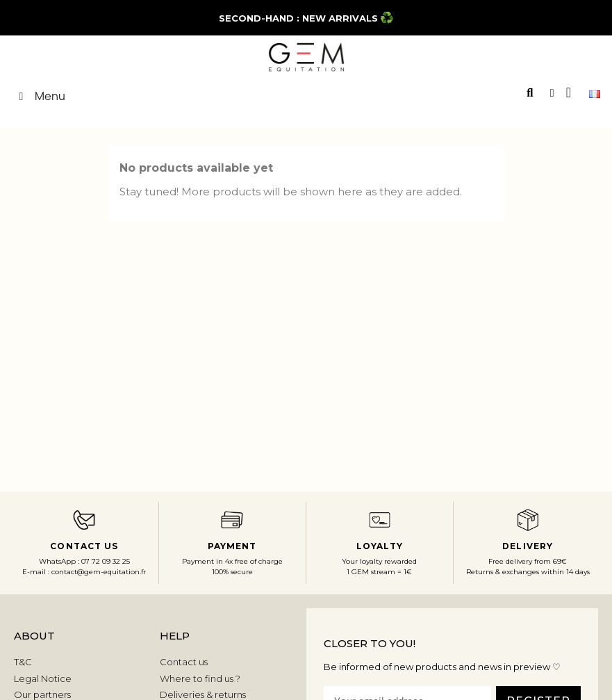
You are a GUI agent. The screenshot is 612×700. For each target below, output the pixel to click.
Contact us (184, 662)
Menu (40, 96)
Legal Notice (43, 678)
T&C (23, 662)
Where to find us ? (200, 678)
